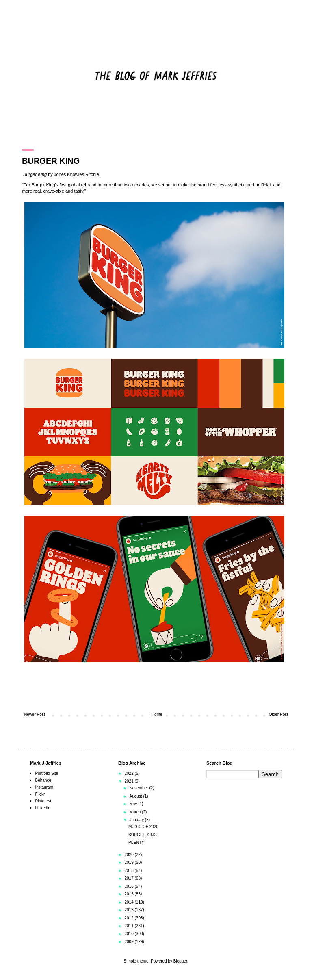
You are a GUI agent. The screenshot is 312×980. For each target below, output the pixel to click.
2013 (129, 910)
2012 (129, 918)
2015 (129, 894)
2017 (129, 878)
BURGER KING (143, 835)
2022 (129, 773)
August (136, 796)
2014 (129, 902)
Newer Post (35, 714)
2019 (129, 862)
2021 (129, 781)
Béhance (43, 780)
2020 (129, 855)
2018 (129, 871)
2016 (129, 886)
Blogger (180, 961)
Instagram (44, 787)
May (134, 804)
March (135, 812)
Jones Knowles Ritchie (77, 174)
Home (157, 714)
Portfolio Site (47, 773)
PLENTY (136, 842)
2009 (129, 942)
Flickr (40, 794)
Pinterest (43, 801)
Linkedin (43, 808)
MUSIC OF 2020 (143, 827)
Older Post (278, 714)
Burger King (35, 174)
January (137, 820)
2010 (129, 934)
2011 (129, 926)
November (139, 788)
